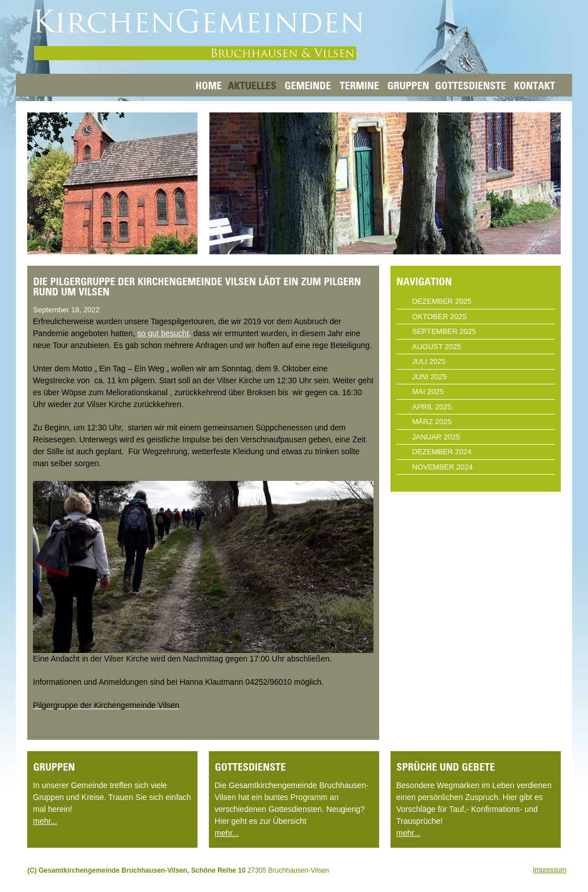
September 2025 (444, 331)
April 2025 (432, 407)
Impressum (550, 870)
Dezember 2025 (442, 301)
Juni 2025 (429, 377)
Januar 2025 (436, 437)
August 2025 (436, 347)
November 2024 (442, 467)
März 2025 (432, 422)
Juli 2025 (429, 361)
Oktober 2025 (439, 317)
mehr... (45, 821)
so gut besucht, (164, 333)
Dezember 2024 (442, 452)
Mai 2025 (428, 391)
